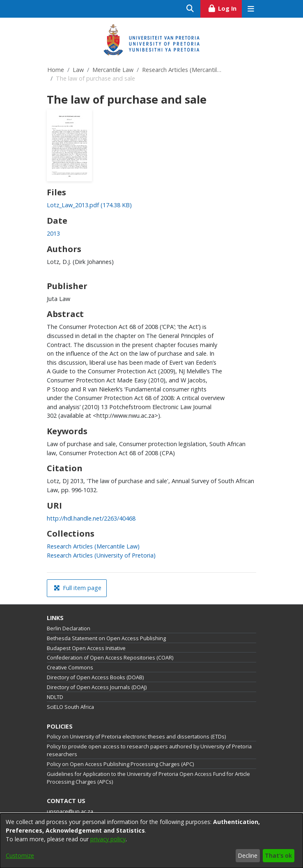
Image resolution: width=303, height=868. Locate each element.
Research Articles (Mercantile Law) (183, 70)
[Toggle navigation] (251, 9)
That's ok (278, 855)
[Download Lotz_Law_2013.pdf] (89, 205)
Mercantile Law (113, 70)
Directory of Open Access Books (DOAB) (95, 677)
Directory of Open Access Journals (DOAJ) (97, 687)
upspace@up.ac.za (70, 811)
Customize (20, 855)
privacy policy (108, 839)
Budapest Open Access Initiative (86, 648)
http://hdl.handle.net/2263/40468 (91, 518)
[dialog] (151, 841)
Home (56, 70)
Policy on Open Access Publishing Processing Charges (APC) (120, 764)
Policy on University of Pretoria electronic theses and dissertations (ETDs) (136, 737)
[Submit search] (190, 9)
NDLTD (55, 697)
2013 (53, 233)
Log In (225, 7)
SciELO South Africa (70, 707)
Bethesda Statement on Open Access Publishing (106, 638)
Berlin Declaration (69, 628)
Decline (248, 855)
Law (78, 70)
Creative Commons (70, 668)
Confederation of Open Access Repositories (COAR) (110, 658)
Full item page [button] (78, 588)
